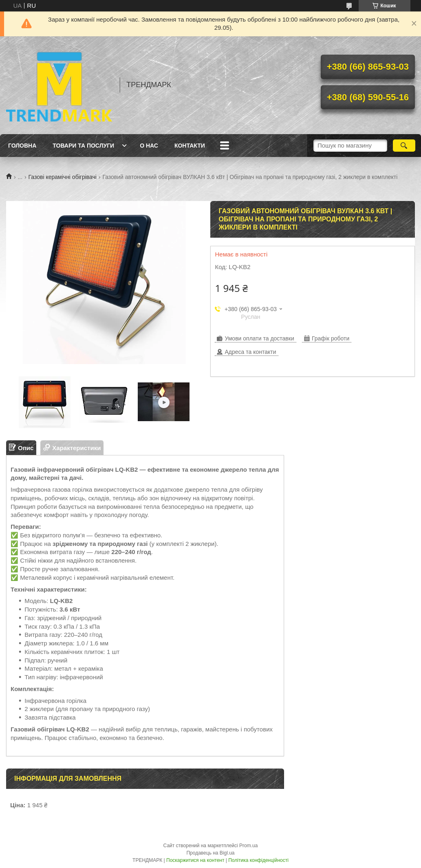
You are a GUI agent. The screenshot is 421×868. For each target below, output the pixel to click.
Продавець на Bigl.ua (210, 853)
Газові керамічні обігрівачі (63, 177)
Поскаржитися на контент (195, 860)
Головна (22, 146)
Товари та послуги (83, 146)
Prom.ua (248, 846)
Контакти (190, 146)
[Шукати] (404, 146)
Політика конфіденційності (258, 860)
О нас (149, 146)
